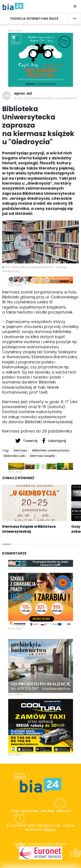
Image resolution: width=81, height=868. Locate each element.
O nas (14, 811)
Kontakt (64, 811)
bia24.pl (50, 830)
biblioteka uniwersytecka (51, 450)
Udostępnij (54, 441)
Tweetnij (27, 441)
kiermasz (21, 450)
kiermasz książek (43, 456)
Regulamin (30, 811)
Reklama (48, 811)
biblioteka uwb (14, 456)
